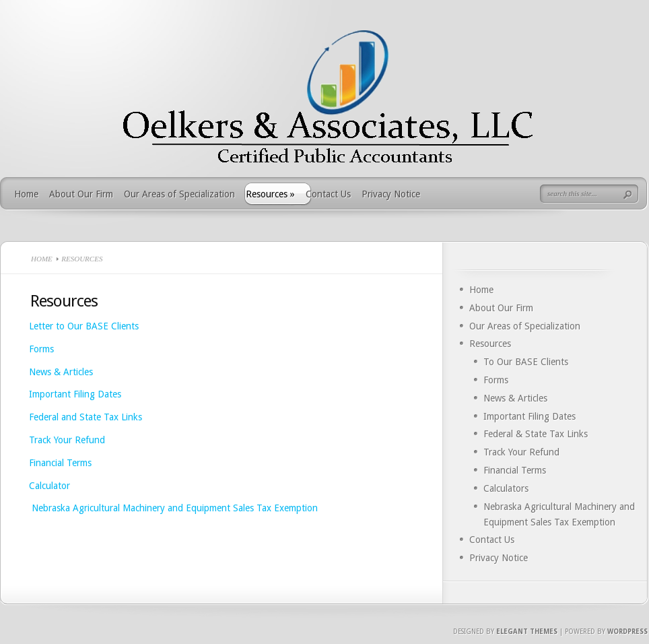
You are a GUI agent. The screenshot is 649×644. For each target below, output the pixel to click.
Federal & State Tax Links (536, 434)
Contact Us (328, 194)
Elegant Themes (527, 632)
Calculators (506, 488)
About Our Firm (81, 194)
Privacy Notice (391, 194)
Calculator (51, 486)
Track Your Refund (67, 440)
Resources (270, 194)
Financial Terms (60, 463)
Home (26, 194)
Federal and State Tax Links (86, 417)
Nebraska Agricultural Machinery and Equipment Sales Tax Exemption (173, 508)
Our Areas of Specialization (179, 194)
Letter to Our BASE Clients (84, 326)
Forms (41, 349)
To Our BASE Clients (526, 362)
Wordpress (627, 632)
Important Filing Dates (75, 394)
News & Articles (61, 372)
